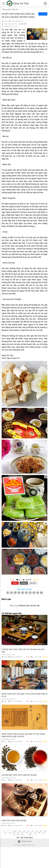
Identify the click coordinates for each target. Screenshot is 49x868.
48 (37, 831)
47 (32, 831)
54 (18, 833)
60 (44, 833)
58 (35, 833)
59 (39, 833)
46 (28, 831)
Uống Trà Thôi (21, 4)
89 (30, 835)
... (12, 831)
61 (14, 835)
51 (6, 833)
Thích (15, 583)
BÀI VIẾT (24, 24)
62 (18, 835)
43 (16, 831)
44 (20, 831)
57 (31, 833)
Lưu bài (24, 583)
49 (41, 831)
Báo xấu (33, 583)
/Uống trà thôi (24, 841)
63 (22, 835)
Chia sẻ (15, 9)
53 (14, 833)
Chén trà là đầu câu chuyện (14, 821)
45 (24, 831)
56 (27, 833)
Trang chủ (6, 9)
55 (22, 833)
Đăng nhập (14, 606)
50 (45, 831)
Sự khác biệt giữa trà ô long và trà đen (19, 775)
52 (10, 833)
